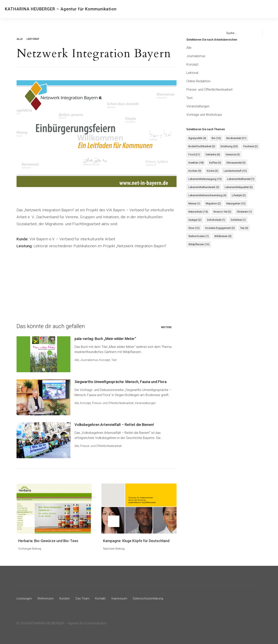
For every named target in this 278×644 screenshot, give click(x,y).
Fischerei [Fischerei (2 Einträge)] (249, 147)
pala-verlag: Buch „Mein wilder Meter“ (106, 339)
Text (115, 360)
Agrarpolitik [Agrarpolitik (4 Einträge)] (197, 138)
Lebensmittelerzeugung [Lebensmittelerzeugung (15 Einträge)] (205, 179)
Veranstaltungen (146, 402)
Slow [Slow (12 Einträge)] (194, 228)
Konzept (106, 360)
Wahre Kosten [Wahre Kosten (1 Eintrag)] (198, 236)
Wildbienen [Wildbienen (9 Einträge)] (222, 236)
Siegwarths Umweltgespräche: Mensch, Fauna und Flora (121, 381)
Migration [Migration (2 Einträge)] (212, 204)
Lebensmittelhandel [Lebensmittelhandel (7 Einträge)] (240, 179)
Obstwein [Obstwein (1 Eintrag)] (243, 212)
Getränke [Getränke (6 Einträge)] (212, 155)
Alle (20, 39)
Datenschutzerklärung (151, 597)
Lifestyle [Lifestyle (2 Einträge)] (238, 196)
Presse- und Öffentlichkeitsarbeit (114, 402)
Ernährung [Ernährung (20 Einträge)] (228, 147)
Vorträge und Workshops (204, 115)
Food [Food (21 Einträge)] (194, 155)
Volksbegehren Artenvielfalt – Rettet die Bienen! (115, 424)
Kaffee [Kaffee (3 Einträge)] (214, 163)
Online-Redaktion (198, 81)
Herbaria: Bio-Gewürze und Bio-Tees (48, 539)
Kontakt (207, 9)
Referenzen (157, 9)
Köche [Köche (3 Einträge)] (211, 171)
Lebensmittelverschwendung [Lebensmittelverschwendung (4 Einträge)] (207, 196)
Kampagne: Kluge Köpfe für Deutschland (136, 539)
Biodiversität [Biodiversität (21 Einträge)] (235, 138)
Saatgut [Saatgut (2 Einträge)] (195, 220)
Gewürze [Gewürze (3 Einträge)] (231, 155)
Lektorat (33, 39)
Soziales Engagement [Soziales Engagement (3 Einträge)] (219, 228)
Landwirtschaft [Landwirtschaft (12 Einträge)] (234, 171)
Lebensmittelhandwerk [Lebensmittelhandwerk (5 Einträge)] (203, 187)
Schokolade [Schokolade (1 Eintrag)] (215, 220)
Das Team (190, 9)
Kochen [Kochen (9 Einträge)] (194, 171)
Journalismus (90, 360)
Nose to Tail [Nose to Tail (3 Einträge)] (221, 212)
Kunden (174, 9)
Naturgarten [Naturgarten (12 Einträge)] (234, 204)
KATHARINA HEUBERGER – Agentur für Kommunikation (61, 9)
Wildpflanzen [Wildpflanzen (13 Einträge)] (246, 236)
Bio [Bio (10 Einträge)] (215, 138)
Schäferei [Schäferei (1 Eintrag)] (237, 220)
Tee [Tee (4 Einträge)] (243, 228)
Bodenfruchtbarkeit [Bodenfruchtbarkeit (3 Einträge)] (201, 147)
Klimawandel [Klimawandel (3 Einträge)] (234, 163)
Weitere (166, 327)
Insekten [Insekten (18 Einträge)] (196, 163)
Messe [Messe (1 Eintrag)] (194, 204)
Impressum (121, 597)
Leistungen (137, 9)
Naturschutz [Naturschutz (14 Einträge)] (198, 212)
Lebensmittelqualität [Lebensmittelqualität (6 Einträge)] (238, 187)
